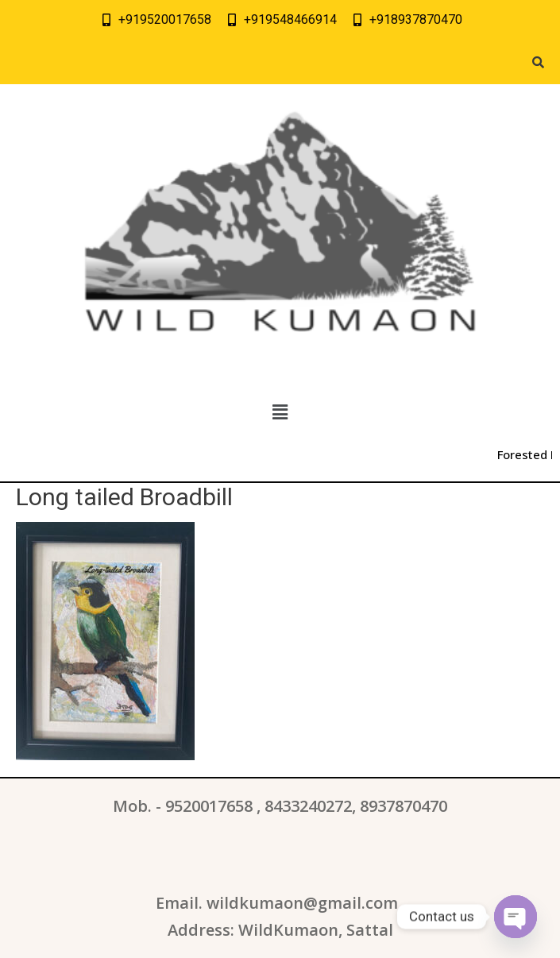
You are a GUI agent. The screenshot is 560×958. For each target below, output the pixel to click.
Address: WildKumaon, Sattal (280, 930)
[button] (280, 413)
